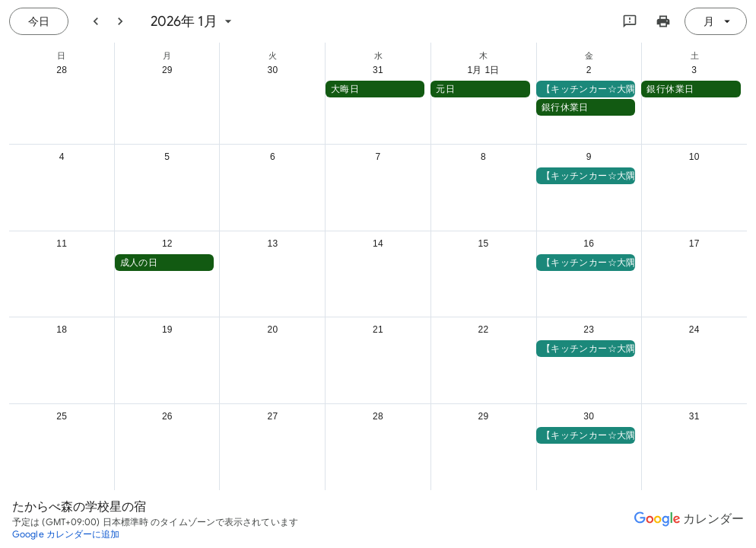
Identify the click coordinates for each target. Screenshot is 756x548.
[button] (375, 89)
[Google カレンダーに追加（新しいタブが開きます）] (66, 534)
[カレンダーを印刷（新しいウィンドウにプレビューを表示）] (663, 21)
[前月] (96, 21)
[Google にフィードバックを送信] (630, 21)
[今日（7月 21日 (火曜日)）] (39, 21)
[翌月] (120, 21)
